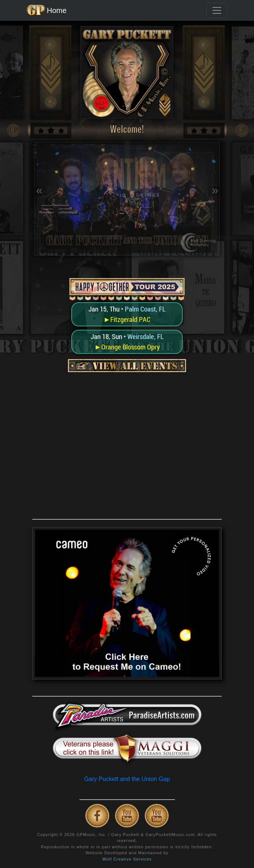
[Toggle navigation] (217, 10)
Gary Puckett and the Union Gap (127, 779)
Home (47, 10)
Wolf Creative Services (127, 859)
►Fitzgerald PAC (127, 319)
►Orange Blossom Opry (127, 347)
